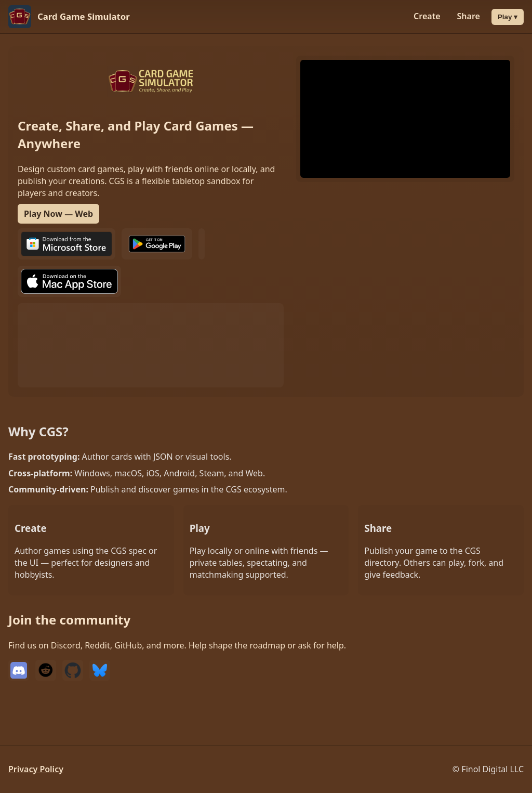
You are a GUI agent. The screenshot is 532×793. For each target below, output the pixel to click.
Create (427, 16)
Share (469, 16)
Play (511, 17)
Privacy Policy (36, 769)
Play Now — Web (58, 214)
